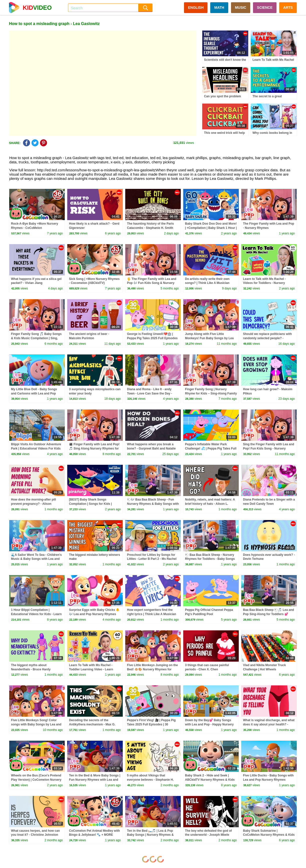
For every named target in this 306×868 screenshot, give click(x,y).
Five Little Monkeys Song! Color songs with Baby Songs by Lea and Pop (36, 724)
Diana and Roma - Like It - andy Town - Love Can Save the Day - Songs (149, 393)
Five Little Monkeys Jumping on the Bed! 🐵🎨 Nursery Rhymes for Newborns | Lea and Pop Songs (152, 669)
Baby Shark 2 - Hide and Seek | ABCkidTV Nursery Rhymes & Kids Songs (210, 780)
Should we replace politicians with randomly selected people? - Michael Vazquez (267, 338)
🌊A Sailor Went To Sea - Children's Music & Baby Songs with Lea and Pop (36, 559)
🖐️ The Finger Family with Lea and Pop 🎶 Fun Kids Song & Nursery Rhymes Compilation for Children (152, 283)
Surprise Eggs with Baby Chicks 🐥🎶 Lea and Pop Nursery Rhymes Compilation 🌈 (94, 614)
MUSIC (241, 8)
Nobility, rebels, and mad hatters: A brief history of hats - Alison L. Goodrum (210, 504)
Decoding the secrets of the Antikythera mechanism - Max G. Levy (92, 724)
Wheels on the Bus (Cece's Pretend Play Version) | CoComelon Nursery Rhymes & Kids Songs (36, 780)
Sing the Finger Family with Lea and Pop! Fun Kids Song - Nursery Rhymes (269, 449)
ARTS (288, 8)
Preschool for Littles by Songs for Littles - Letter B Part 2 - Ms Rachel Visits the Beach (152, 559)
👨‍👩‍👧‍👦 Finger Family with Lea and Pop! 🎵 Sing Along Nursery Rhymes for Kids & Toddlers (94, 449)
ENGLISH (196, 8)
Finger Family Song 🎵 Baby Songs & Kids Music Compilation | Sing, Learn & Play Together (36, 338)
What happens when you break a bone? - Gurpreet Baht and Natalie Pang (151, 449)
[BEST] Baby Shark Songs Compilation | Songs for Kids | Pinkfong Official (90, 504)
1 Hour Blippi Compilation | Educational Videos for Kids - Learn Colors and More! (36, 614)
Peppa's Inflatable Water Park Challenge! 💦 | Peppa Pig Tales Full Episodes (211, 449)
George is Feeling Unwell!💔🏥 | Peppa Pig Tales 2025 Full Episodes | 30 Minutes (152, 338)
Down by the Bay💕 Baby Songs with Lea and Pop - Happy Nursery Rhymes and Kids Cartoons (209, 724)
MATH (219, 8)
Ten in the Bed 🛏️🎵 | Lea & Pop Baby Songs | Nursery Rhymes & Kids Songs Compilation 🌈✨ (150, 835)
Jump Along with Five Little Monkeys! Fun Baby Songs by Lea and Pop (209, 338)
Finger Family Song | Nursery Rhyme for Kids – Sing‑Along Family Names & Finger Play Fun (211, 393)
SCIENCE (265, 8)
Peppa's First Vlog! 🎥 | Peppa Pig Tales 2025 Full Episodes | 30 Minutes (151, 724)
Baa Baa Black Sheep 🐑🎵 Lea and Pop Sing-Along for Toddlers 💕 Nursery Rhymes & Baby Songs (268, 614)
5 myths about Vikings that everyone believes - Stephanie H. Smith (150, 780)
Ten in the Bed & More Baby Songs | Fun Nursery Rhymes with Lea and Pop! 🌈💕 (95, 780)
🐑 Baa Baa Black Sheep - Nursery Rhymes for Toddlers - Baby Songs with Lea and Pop (210, 559)
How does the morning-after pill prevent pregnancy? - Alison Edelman (33, 504)
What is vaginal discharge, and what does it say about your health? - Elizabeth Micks (269, 724)
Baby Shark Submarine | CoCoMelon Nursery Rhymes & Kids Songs (269, 835)
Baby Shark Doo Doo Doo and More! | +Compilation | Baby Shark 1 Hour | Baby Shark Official (211, 228)
